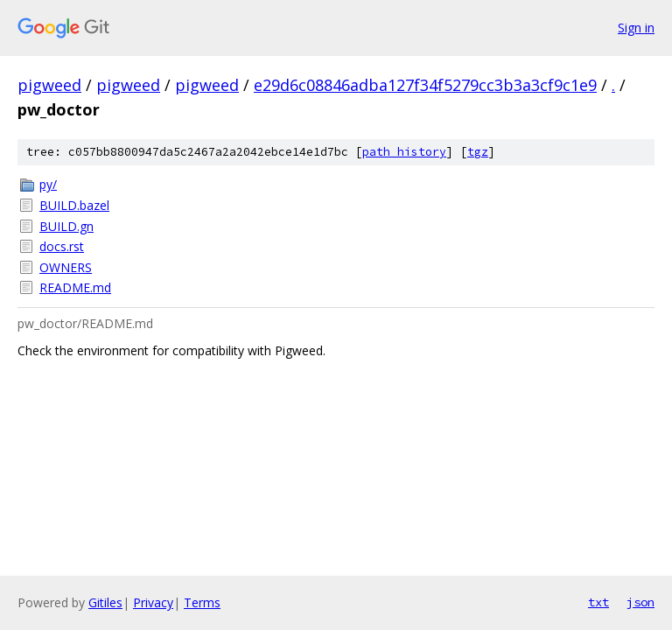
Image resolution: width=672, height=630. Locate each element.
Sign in (636, 28)
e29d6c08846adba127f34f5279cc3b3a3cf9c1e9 (425, 85)
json (640, 602)
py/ (48, 184)
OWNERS (66, 267)
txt (598, 602)
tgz (478, 152)
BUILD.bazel (74, 205)
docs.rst (62, 246)
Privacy (153, 602)
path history (404, 152)
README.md (75, 287)
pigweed (49, 85)
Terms (202, 602)
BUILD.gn (66, 226)
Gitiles (105, 602)
